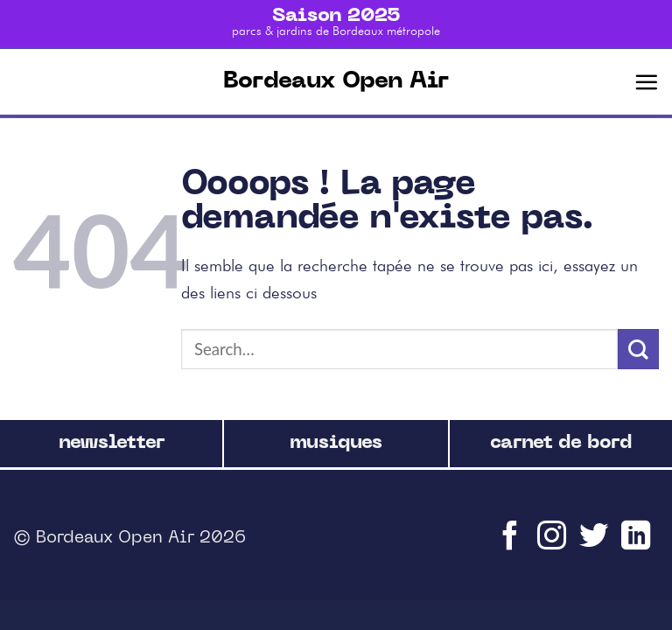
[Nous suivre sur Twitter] (596, 544)
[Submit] (638, 350)
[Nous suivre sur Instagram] (554, 544)
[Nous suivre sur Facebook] (512, 544)
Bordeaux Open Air (336, 82)
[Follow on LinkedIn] (638, 544)
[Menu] (646, 82)
